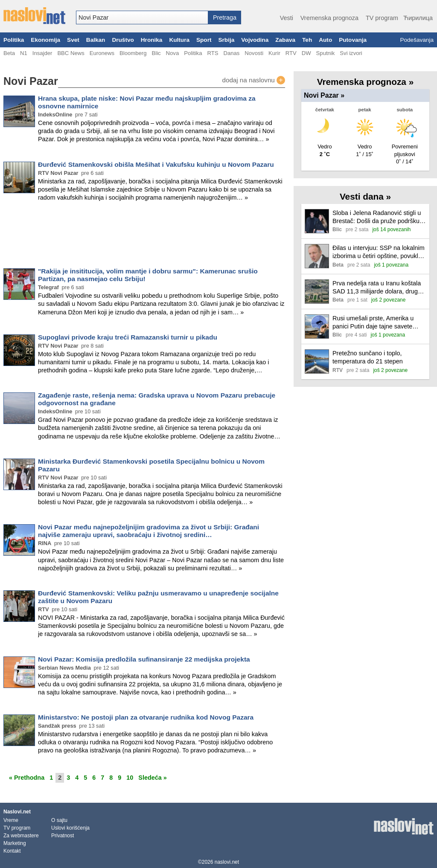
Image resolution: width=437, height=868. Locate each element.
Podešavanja (417, 40)
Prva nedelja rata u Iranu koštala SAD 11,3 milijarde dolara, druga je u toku (377, 288)
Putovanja (353, 40)
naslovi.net (227, 862)
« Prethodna (27, 778)
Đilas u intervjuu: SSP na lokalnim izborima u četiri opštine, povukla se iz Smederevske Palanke (379, 252)
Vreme (11, 820)
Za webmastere (21, 836)
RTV (291, 53)
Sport (204, 40)
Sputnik (326, 53)
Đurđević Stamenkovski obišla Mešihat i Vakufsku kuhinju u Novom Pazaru (156, 164)
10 (130, 778)
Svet (73, 40)
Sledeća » (152, 778)
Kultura (179, 40)
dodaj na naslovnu (253, 80)
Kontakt (12, 851)
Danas (231, 53)
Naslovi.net (17, 812)
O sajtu (59, 820)
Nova (173, 53)
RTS (213, 53)
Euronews (102, 53)
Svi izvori (351, 53)
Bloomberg (133, 53)
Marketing (15, 843)
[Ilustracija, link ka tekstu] (317, 222)
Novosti (254, 53)
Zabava (285, 40)
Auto (325, 40)
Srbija (226, 40)
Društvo (123, 40)
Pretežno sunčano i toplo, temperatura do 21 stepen (368, 357)
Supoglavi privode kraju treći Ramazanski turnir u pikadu (128, 337)
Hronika (152, 40)
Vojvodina (255, 40)
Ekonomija (45, 40)
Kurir (274, 53)
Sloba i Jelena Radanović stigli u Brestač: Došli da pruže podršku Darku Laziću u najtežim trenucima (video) (377, 217)
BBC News (71, 53)
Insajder (42, 53)
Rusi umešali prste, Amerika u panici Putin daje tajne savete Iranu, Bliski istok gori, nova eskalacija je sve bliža (373, 323)
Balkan (96, 40)
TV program (382, 18)
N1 (24, 53)
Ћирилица (418, 18)
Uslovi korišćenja (70, 828)
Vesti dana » (365, 196)
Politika (14, 40)
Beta (9, 53)
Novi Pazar (324, 95)
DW (306, 53)
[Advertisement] (144, 236)
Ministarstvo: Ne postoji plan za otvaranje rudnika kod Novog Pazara (146, 717)
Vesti (287, 18)
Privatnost (63, 836)
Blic (156, 53)
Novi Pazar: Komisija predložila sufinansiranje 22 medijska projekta (144, 659)
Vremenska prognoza (329, 18)
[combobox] (142, 17)
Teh (307, 40)
